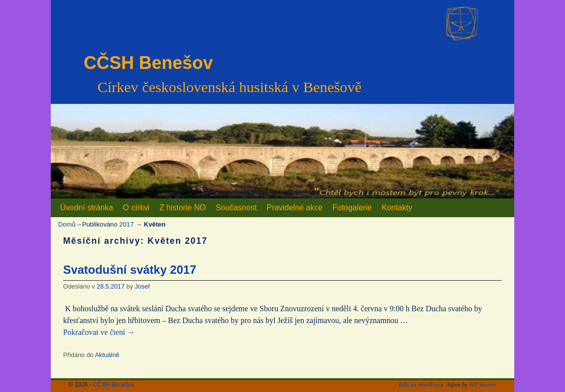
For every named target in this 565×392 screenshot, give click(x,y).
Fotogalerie (352, 208)
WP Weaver (483, 385)
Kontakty (397, 208)
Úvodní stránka (87, 208)
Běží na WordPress (421, 385)
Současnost (236, 208)
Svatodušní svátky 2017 (130, 270)
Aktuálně (107, 355)
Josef (142, 286)
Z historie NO (182, 208)
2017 (126, 224)
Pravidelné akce (295, 208)
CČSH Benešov (148, 63)
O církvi (136, 208)
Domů (67, 224)
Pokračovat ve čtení (99, 332)
